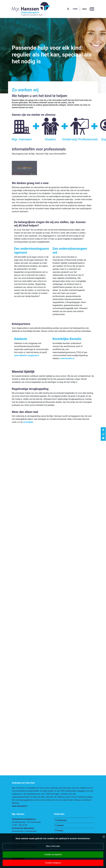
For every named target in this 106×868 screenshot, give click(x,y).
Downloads (62, 820)
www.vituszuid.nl (19, 806)
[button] (68, 9)
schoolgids (28, 422)
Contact (60, 825)
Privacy (60, 831)
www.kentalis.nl (67, 358)
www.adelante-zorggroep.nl (27, 355)
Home (75, 9)
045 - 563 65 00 (20, 825)
